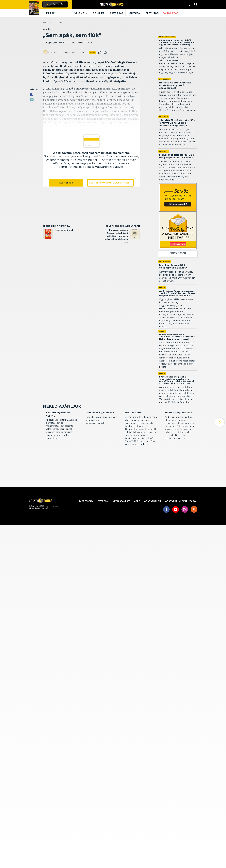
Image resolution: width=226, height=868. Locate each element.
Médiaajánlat (121, 532)
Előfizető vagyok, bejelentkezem (110, 183)
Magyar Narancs (178, 253)
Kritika (49, 438)
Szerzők (103, 532)
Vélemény (81, 13)
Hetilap (50, 13)
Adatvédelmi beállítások (181, 532)
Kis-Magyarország (167, 37)
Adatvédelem (152, 532)
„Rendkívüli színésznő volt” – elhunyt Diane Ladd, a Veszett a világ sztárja (177, 123)
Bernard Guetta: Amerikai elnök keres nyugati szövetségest (175, 85)
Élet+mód (152, 13)
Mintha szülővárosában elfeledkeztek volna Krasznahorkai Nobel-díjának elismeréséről (178, 345)
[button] (188, 13)
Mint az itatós (134, 443)
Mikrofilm (164, 117)
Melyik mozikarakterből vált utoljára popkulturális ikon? (176, 156)
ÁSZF (137, 532)
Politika (99, 13)
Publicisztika (165, 79)
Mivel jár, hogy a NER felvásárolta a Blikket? (170, 268)
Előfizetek (66, 183)
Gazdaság (117, 13)
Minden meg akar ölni (178, 443)
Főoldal (48, 22)
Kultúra (134, 13)
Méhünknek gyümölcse (100, 443)
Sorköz (162, 340)
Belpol (162, 296)
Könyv (59, 22)
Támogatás (170, 13)
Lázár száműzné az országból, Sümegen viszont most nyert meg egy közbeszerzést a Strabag (177, 42)
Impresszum (86, 532)
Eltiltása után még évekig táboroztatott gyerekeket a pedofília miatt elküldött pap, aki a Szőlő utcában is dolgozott (177, 389)
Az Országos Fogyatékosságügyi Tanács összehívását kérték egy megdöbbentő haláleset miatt (177, 302)
